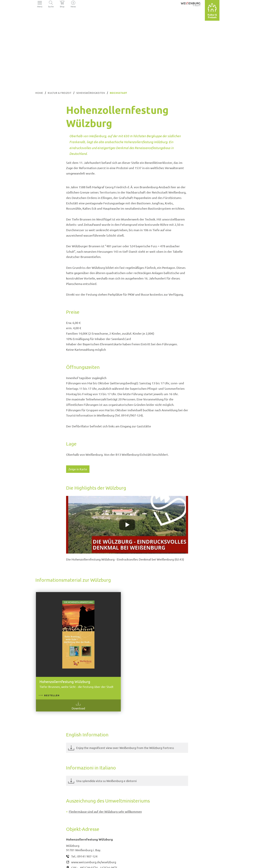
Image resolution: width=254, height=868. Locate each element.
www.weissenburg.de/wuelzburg (94, 842)
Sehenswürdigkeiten (91, 93)
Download (63, 684)
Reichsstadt (119, 93)
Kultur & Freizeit (60, 93)
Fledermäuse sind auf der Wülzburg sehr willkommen (105, 792)
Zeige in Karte (78, 469)
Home (39, 93)
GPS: (74, 848)
